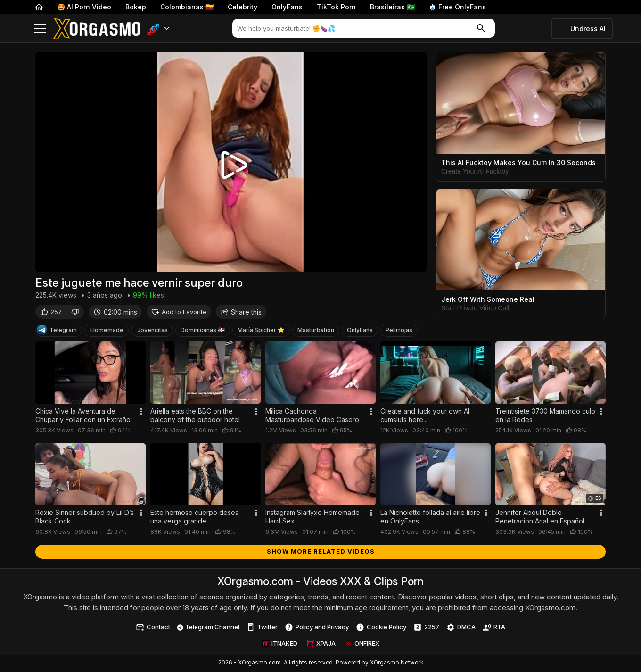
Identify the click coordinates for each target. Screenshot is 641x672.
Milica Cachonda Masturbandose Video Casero (312, 416)
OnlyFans (287, 7)
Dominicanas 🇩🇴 (203, 331)
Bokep (136, 7)
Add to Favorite (179, 312)
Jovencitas (152, 331)
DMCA (461, 628)
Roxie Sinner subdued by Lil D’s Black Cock (85, 518)
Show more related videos (321, 552)
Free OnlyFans (457, 7)
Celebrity (242, 7)
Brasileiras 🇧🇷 (392, 7)
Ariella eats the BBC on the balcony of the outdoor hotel (195, 416)
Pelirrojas (399, 331)
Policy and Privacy (317, 628)
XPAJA (321, 644)
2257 (426, 628)
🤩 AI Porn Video (84, 7)
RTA (494, 628)
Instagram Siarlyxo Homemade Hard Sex (312, 518)
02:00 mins (115, 312)
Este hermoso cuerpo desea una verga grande (195, 518)
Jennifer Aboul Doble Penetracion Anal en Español (540, 518)
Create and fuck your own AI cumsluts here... (425, 416)
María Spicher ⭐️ (261, 331)
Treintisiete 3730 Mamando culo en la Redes (545, 416)
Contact (153, 628)
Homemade (107, 331)
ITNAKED (280, 644)
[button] (159, 29)
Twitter (262, 628)
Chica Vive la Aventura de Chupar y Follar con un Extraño (83, 416)
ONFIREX (362, 644)
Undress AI (588, 29)
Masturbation (316, 331)
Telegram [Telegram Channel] (57, 331)
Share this (241, 312)
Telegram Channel (209, 628)
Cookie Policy (381, 628)
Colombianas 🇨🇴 (187, 7)
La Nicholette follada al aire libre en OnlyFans (430, 518)
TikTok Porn (336, 7)
